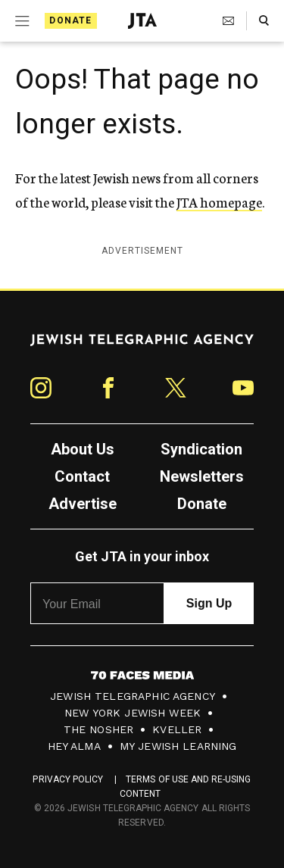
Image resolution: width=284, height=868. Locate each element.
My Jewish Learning (178, 746)
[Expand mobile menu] (21, 21)
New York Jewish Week (133, 713)
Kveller (177, 729)
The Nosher (99, 729)
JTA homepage (219, 201)
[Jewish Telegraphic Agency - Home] (142, 21)
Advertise (83, 504)
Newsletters (202, 476)
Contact (82, 476)
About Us (83, 449)
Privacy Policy (68, 779)
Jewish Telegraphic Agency (133, 696)
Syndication (201, 449)
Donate (70, 20)
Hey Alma (74, 746)
